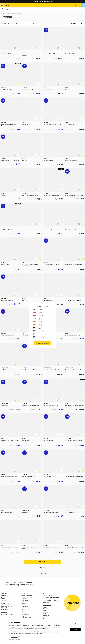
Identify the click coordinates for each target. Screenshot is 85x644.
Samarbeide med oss (7, 606)
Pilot (23, 611)
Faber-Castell (26, 615)
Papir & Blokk (25, 600)
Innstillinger (75, 624)
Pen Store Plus (5, 603)
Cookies (3, 616)
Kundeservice (4, 595)
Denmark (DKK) (38, 316)
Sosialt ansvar (5, 609)
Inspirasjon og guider (6, 605)
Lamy (23, 613)
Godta (75, 629)
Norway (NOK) (38, 313)
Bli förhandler (4, 608)
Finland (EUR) (38, 319)
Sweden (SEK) (38, 310)
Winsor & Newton (27, 618)
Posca (23, 616)
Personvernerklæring (7, 614)
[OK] (42, 9)
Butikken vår (4, 600)
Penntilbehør (14, 13)
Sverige (45, 607)
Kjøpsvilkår (4, 613)
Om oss (3, 598)
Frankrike (45, 612)
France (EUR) (37, 325)
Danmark (45, 609)
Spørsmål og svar (5, 597)
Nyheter (24, 605)
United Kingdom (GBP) (40, 334)
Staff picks (25, 606)
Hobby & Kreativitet (27, 597)
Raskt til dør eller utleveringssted (42, 2)
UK (44, 619)
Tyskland (45, 617)
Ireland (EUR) (37, 322)
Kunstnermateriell (27, 595)
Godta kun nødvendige (15, 640)
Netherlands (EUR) (39, 331)
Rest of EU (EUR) (38, 337)
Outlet (24, 603)
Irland (44, 614)
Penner (8, 13)
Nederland (46, 615)
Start (3, 13)
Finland (45, 610)
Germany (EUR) (38, 328)
